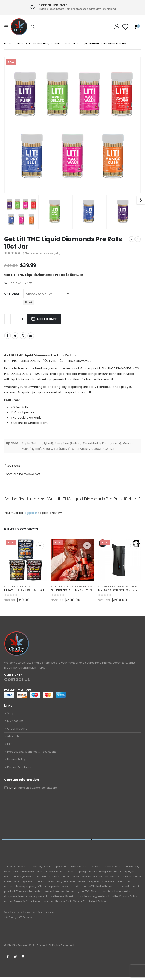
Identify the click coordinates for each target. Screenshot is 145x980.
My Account (15, 721)
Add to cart (47, 319)
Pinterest (23, 336)
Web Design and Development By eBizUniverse (29, 915)
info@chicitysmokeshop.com (37, 791)
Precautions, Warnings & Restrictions (32, 754)
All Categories (13, 586)
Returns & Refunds (19, 770)
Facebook (7, 336)
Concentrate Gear (126, 586)
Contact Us (17, 680)
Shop (11, 713)
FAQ (10, 746)
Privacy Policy (16, 762)
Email (31, 336)
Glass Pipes (76, 586)
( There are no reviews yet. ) (42, 253)
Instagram (23, 960)
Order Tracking (17, 729)
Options (11, 294)
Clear (29, 302)
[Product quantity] (15, 319)
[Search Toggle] (33, 27)
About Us (13, 737)
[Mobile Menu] (7, 27)
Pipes (86, 586)
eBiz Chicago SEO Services (18, 920)
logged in (31, 513)
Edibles (26, 586)
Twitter (15, 336)
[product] (26, 560)
